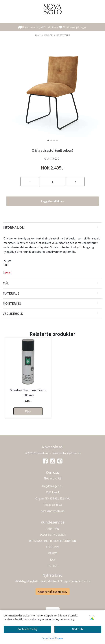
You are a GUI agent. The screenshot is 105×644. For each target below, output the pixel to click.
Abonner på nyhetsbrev (52, 592)
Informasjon (13, 227)
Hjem (38, 35)
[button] (48, 140)
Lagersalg (53, 528)
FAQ (52, 560)
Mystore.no (74, 453)
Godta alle (78, 629)
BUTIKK (52, 566)
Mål (6, 283)
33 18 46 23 (55, 505)
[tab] (52, 228)
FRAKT (52, 553)
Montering (12, 303)
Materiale (11, 293)
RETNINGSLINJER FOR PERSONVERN (52, 541)
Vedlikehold (13, 314)
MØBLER (47, 35)
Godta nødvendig (27, 629)
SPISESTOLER (62, 35)
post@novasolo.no (53, 511)
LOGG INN (52, 547)
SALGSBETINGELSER (53, 535)
